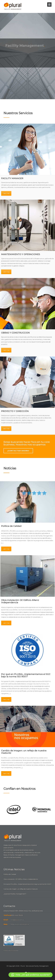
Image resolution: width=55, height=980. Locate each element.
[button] (31, 975)
